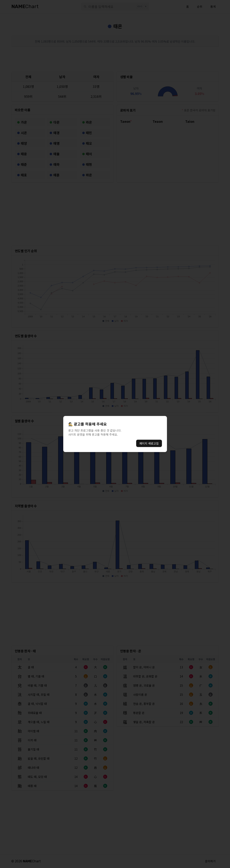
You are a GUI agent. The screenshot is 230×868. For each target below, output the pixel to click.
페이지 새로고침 (149, 443)
